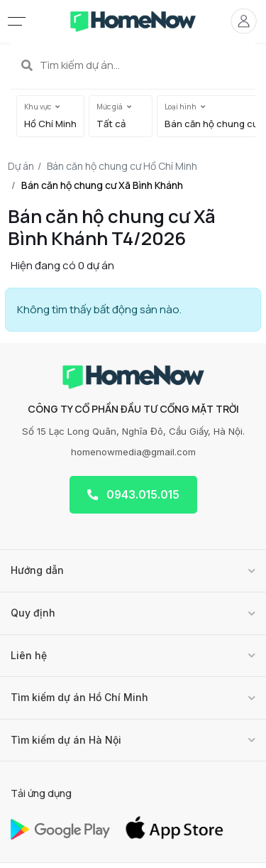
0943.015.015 (133, 495)
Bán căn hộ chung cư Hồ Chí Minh (122, 166)
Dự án (21, 166)
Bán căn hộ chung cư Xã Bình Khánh (102, 185)
